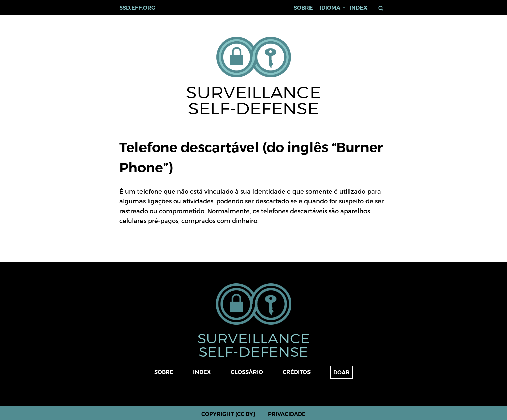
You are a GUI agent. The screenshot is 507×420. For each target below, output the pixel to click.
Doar (342, 373)
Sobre (303, 8)
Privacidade (287, 414)
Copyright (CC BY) (228, 414)
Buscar (382, 8)
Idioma (330, 8)
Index (359, 8)
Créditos (297, 372)
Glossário (247, 372)
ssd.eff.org (137, 8)
